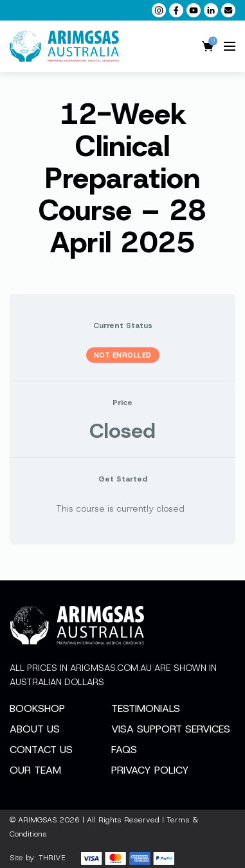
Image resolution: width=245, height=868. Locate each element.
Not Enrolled (123, 355)
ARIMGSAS (37, 820)
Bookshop (37, 708)
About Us (35, 729)
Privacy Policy (150, 770)
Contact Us (41, 750)
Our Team (35, 770)
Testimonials (146, 708)
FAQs (124, 750)
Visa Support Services (171, 729)
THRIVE (52, 858)
